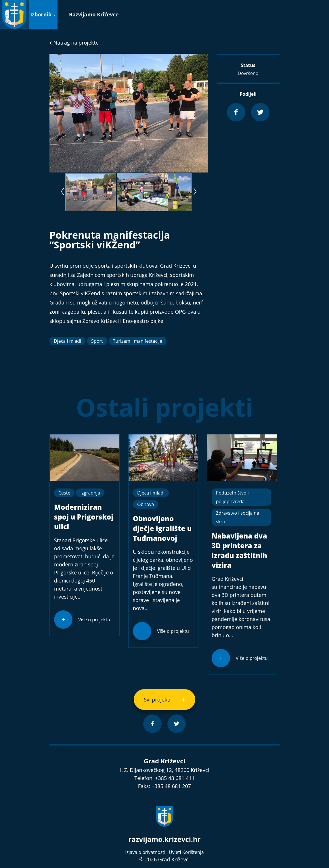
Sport (97, 341)
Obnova (146, 504)
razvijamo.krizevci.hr (165, 839)
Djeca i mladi (67, 341)
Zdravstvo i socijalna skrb (238, 517)
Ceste (64, 493)
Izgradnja (90, 493)
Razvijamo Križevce (94, 14)
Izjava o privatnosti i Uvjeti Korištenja (164, 852)
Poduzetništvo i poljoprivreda (232, 497)
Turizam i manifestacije (138, 341)
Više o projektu (94, 620)
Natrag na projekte (74, 43)
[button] (203, 59)
